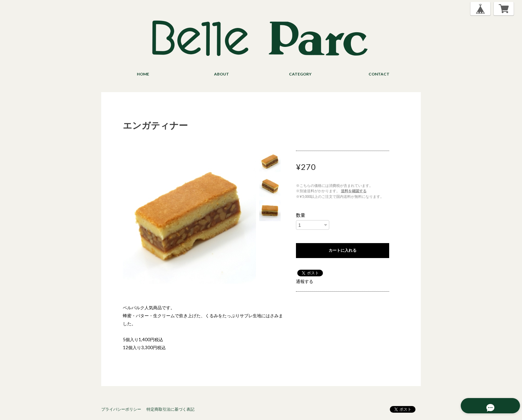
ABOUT (222, 74)
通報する (305, 281)
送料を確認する (354, 191)
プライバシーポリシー (121, 409)
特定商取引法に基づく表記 (170, 409)
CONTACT (379, 74)
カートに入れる (343, 250)
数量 (301, 215)
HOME (143, 74)
